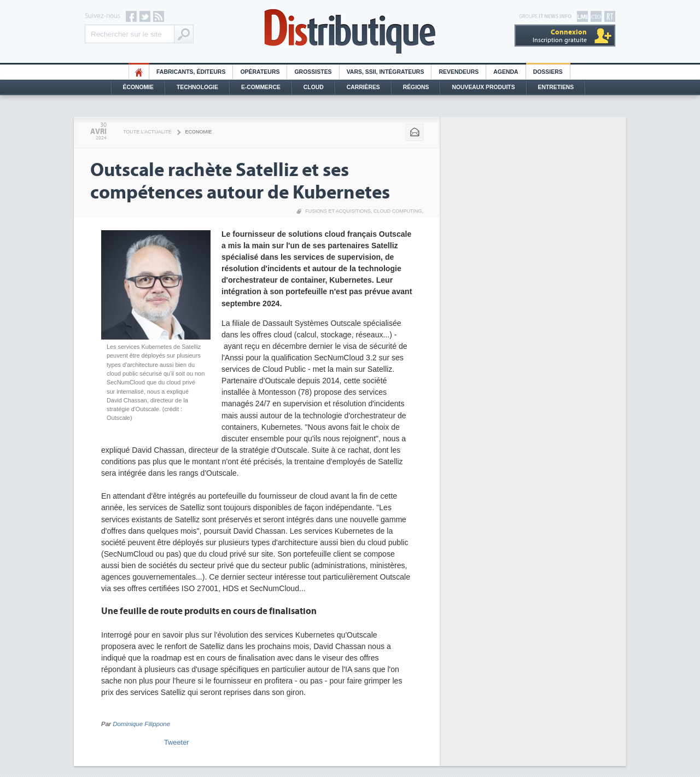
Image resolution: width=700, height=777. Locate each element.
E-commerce (261, 87)
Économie (138, 87)
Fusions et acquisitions (338, 211)
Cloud (314, 87)
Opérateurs (260, 72)
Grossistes (313, 72)
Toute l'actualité (147, 132)
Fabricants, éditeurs (191, 72)
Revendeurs (459, 72)
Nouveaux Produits (483, 87)
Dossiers (548, 72)
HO (139, 72)
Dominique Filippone (141, 724)
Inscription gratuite (560, 36)
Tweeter (177, 742)
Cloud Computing (398, 211)
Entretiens (556, 87)
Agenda (506, 72)
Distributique (350, 31)
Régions (416, 87)
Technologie (197, 87)
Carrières (363, 87)
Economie (199, 132)
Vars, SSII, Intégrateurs (386, 72)
